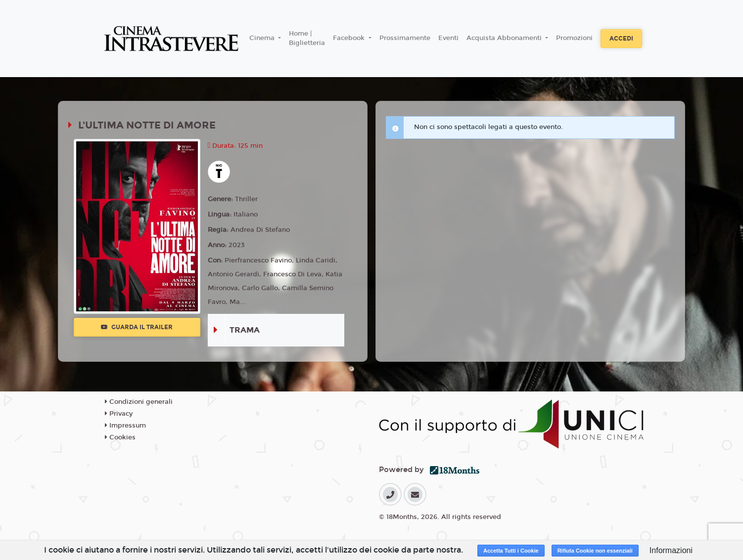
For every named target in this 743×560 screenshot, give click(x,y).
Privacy (119, 414)
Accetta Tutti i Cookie (511, 551)
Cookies (120, 437)
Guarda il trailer (137, 327)
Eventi (448, 38)
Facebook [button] (350, 38)
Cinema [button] (263, 38)
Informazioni (671, 550)
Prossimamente (405, 38)
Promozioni (574, 38)
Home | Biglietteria (307, 39)
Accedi (621, 39)
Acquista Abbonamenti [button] (505, 38)
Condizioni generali (139, 402)
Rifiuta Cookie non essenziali (595, 551)
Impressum (125, 426)
